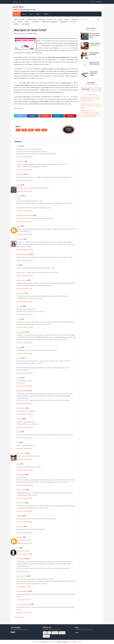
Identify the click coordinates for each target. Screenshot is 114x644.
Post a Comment (19, 617)
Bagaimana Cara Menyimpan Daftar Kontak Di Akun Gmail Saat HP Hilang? (90, 99)
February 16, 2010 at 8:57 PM (24, 449)
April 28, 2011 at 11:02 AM (24, 613)
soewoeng (19, 306)
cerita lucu (55, 633)
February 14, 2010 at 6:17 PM (24, 343)
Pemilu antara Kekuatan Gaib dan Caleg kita (95, 44)
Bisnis (38, 14)
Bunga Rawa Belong (22, 391)
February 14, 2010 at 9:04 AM (24, 302)
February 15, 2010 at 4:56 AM (24, 353)
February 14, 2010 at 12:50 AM (25, 276)
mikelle (19, 185)
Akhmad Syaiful (21, 332)
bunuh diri (39, 46)
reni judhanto (20, 174)
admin (17, 126)
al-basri (19, 196)
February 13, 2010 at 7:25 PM (24, 235)
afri (18, 548)
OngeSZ (19, 378)
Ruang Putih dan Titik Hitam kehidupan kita (94, 63)
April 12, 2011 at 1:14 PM (23, 600)
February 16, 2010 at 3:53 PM (24, 438)
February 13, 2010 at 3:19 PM (24, 180)
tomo (18, 443)
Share (33, 116)
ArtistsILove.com (21, 453)
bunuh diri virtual (26, 69)
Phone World (20, 161)
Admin (18, 226)
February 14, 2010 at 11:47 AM (25, 315)
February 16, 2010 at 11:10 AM (25, 414)
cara (49, 633)
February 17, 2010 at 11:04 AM (25, 470)
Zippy (18, 146)
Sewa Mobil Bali (21, 559)
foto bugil (62, 633)
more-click (20, 527)
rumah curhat (20, 503)
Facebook (16, 83)
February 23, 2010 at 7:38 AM (24, 554)
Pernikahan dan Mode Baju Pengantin (94, 54)
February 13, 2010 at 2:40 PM (24, 170)
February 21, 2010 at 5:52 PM (24, 511)
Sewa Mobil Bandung (22, 591)
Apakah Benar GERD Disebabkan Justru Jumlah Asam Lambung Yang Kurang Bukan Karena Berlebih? (90, 113)
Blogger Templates (62, 642)
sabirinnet (19, 419)
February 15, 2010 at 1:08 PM (24, 386)
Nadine (19, 347)
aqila (18, 464)
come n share (20, 293)
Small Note (18, 7)
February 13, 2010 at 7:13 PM (24, 222)
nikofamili (19, 537)
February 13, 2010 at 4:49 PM (24, 211)
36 (32, 34)
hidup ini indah (21, 490)
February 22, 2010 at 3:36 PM (24, 543)
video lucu (46, 636)
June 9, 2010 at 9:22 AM (23, 571)
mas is (18, 319)
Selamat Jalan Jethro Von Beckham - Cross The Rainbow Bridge (91, 106)
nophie (19, 432)
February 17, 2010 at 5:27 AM (24, 459)
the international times (23, 254)
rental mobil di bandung (23, 604)
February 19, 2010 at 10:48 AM (25, 485)
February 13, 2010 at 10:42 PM (25, 260)
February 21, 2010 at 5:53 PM (24, 522)
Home (17, 14)
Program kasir (21, 475)
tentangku (19, 516)
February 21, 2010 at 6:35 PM (24, 533)
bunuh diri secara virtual (65, 48)
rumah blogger (21, 408)
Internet (47, 14)
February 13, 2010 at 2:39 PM (24, 157)
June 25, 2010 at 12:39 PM (24, 587)
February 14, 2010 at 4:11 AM (24, 289)
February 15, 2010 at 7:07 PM (24, 404)
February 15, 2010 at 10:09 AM (25, 373)
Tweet (20, 116)
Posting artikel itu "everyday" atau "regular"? (94, 73)
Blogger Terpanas (22, 280)
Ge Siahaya (20, 239)
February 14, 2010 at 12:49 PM (25, 328)
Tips (31, 14)
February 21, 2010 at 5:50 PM (24, 498)
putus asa (58, 60)
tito (17, 265)
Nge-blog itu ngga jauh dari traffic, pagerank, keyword (95, 35)
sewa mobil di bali (22, 576)
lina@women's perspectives (24, 215)
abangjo (19, 358)
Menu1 (24, 14)
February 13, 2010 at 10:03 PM (25, 250)
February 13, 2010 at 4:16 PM (24, 191)
